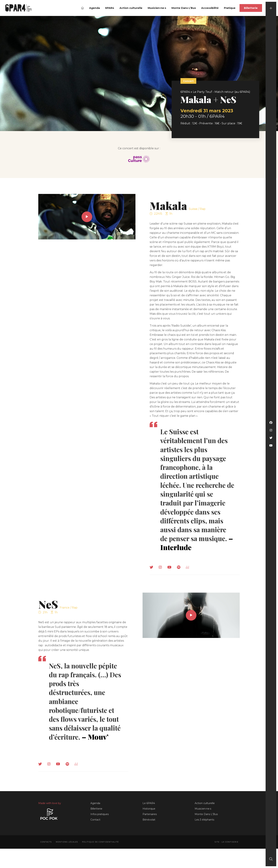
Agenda (94, 8)
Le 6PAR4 (149, 811)
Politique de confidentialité (102, 850)
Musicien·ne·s (157, 8)
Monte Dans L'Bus (206, 822)
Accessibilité (210, 8)
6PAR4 (110, 8)
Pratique (230, 8)
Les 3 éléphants (204, 827)
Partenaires (150, 822)
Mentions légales (68, 850)
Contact (95, 827)
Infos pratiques (100, 822)
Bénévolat (149, 827)
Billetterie (251, 8)
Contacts (46, 850)
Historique (149, 816)
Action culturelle (131, 8)
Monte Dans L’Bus (184, 8)
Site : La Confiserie (226, 850)
